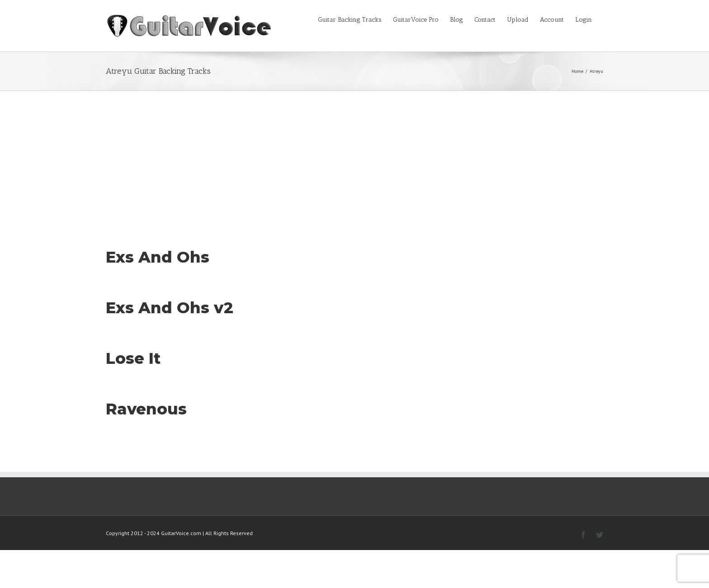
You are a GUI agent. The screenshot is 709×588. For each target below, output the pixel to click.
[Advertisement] (354, 159)
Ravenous (146, 409)
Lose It (133, 358)
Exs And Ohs (158, 257)
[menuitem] (355, 19)
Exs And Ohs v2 (170, 308)
